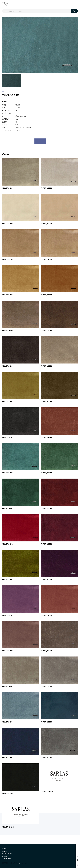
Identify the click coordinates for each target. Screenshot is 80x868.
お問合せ (5, 851)
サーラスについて (7, 854)
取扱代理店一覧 (6, 858)
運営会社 (5, 856)
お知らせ (5, 849)
